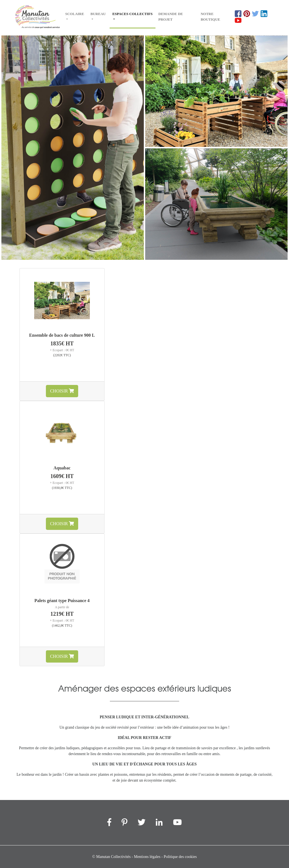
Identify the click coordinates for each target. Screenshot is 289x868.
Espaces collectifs (132, 16)
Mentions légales (147, 857)
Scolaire (75, 14)
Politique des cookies (180, 857)
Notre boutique (210, 17)
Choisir (62, 391)
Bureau (98, 14)
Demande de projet (171, 17)
